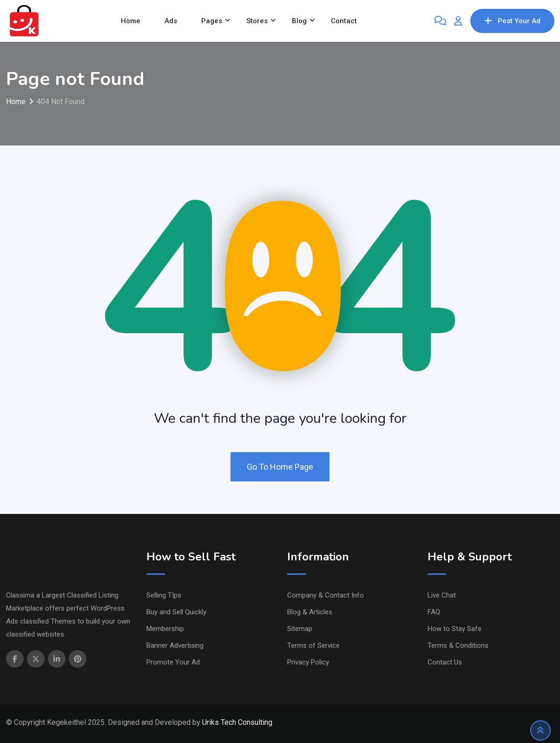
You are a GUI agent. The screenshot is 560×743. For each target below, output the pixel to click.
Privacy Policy (308, 662)
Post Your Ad (512, 21)
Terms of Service (313, 645)
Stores (257, 21)
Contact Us (445, 662)
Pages (212, 21)
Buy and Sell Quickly (176, 612)
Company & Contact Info (326, 595)
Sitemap (300, 629)
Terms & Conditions (458, 645)
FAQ (434, 612)
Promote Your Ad (173, 662)
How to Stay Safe (455, 629)
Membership (165, 629)
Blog (299, 21)
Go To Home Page (280, 467)
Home (131, 21)
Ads (171, 21)
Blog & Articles (310, 612)
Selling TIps (164, 595)
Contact (344, 21)
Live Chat (442, 595)
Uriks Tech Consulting (237, 722)
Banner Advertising (175, 645)
